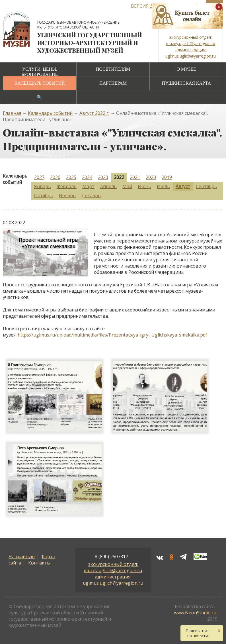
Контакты (39, 563)
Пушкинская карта (186, 83)
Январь (43, 186)
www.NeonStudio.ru (195, 613)
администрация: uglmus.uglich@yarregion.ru (113, 580)
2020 (151, 177)
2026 (55, 177)
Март (88, 186)
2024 (87, 177)
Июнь (144, 186)
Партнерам (113, 83)
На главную (22, 557)
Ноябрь (67, 195)
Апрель (108, 186)
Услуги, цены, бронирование (40, 72)
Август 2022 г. (94, 113)
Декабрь (91, 195)
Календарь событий (40, 83)
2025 (71, 177)
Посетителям (113, 69)
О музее (186, 69)
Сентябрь (207, 186)
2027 (39, 177)
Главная (12, 113)
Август (183, 186)
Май (127, 186)
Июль (163, 186)
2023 (103, 177)
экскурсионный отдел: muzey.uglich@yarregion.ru (113, 567)
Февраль (67, 186)
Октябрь (44, 195)
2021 (135, 177)
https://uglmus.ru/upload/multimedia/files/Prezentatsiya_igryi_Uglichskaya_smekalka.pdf (112, 335)
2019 (167, 177)
